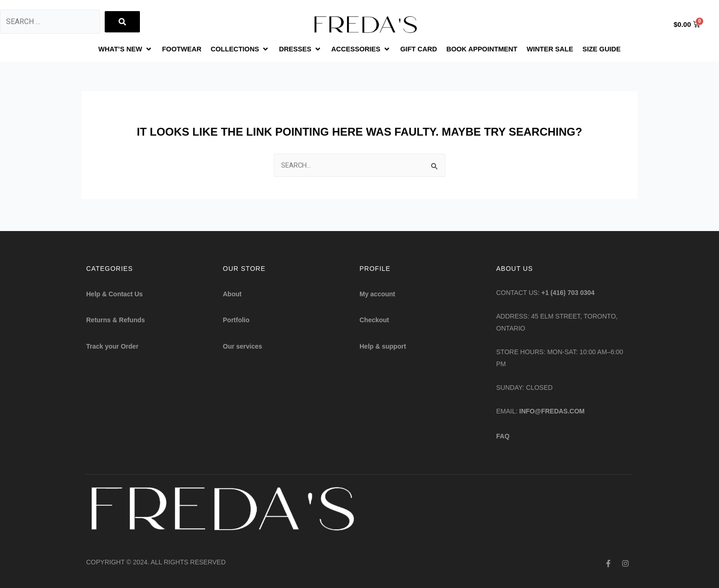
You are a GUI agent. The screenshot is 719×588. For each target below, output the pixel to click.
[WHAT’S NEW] (108, 50)
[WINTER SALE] (564, 50)
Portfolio (236, 320)
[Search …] (50, 22)
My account (377, 294)
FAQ (503, 436)
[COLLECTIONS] (231, 50)
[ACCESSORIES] (360, 50)
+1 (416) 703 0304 (568, 293)
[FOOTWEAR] (168, 50)
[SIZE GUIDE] (620, 50)
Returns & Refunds (116, 320)
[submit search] (122, 22)
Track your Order (112, 346)
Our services (243, 346)
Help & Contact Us (114, 294)
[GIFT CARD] (421, 50)
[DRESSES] (295, 50)
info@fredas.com (552, 411)
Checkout (374, 320)
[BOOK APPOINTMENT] (490, 50)
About (232, 294)
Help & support (383, 346)
